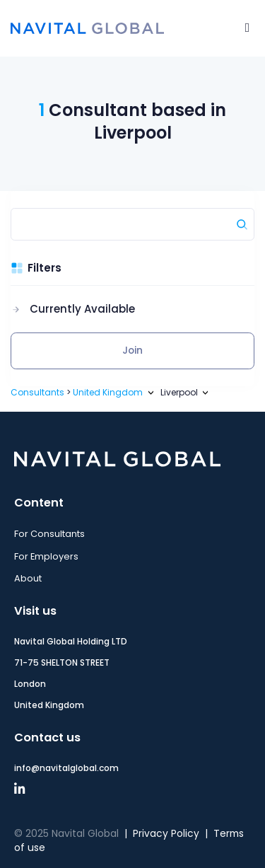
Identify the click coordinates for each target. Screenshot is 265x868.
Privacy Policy (166, 834)
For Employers (46, 556)
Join (132, 351)
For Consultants (49, 534)
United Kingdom (108, 392)
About (28, 578)
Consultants (37, 392)
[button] (73, 309)
